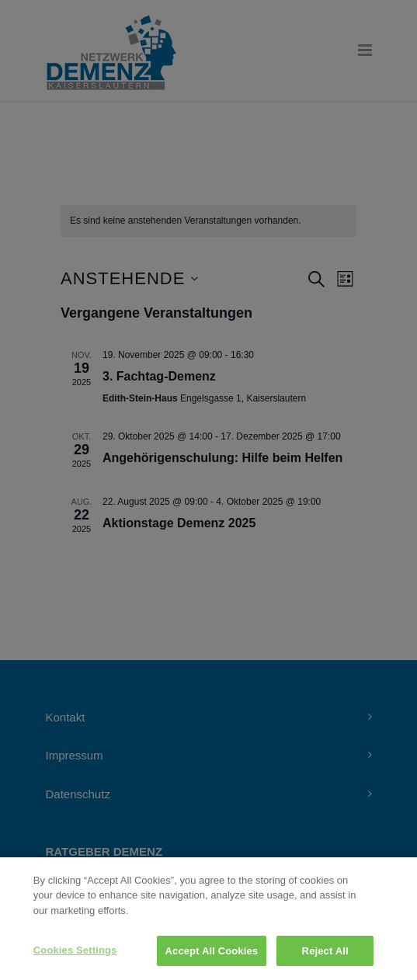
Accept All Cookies (212, 959)
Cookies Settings (75, 958)
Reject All (325, 959)
